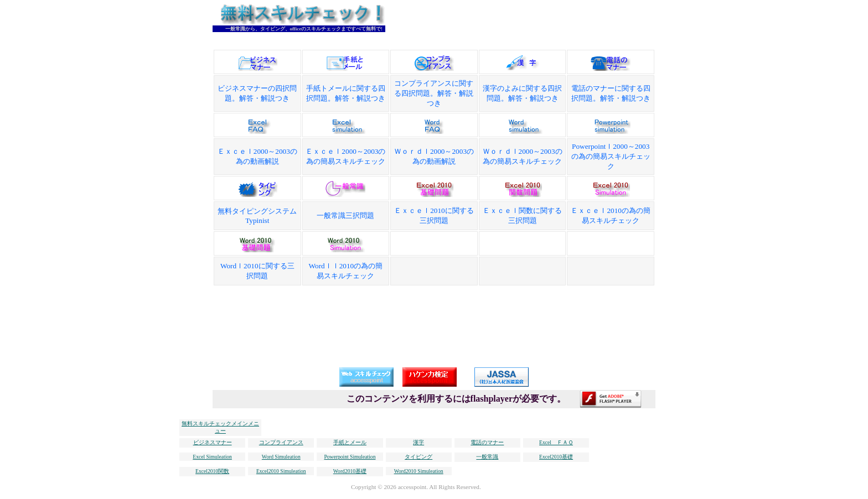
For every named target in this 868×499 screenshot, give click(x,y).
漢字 (418, 442)
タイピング (418, 457)
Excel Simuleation (212, 457)
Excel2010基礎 (556, 457)
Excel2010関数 (212, 471)
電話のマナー (487, 442)
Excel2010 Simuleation (281, 471)
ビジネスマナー (213, 442)
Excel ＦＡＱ (556, 442)
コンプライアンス (281, 442)
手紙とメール (350, 442)
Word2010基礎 (350, 471)
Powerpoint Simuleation (350, 457)
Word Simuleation (281, 457)
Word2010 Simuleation (419, 471)
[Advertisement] (559, 21)
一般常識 (487, 457)
